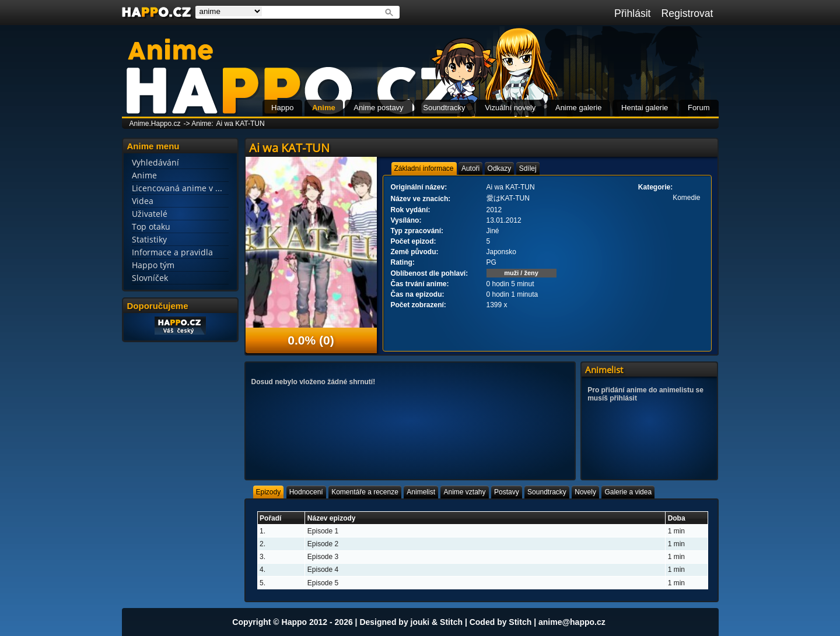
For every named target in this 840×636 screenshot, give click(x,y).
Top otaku (151, 226)
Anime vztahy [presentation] (464, 492)
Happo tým (153, 265)
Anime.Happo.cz (155, 124)
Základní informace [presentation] (424, 168)
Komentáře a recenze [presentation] (365, 492)
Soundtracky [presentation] (547, 492)
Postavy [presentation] (507, 492)
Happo (282, 108)
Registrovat (687, 13)
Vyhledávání (155, 162)
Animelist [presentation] (421, 492)
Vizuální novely (510, 108)
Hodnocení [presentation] (306, 492)
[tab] (424, 168)
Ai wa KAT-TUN (241, 124)
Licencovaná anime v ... (177, 188)
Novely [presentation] (585, 492)
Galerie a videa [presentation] (628, 492)
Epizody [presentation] (269, 492)
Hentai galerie (645, 108)
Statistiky (149, 239)
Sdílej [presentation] (528, 168)
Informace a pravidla (172, 252)
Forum (699, 108)
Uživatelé (150, 214)
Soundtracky (444, 108)
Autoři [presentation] (470, 168)
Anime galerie (579, 108)
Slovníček (150, 278)
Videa (143, 201)
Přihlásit (633, 13)
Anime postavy (378, 108)
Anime (324, 108)
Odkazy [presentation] (500, 168)
